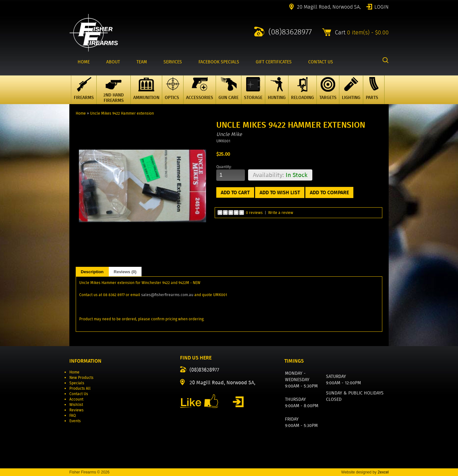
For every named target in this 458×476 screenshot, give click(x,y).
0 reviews (254, 213)
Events (75, 421)
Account (76, 399)
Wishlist (76, 405)
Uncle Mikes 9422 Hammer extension (122, 113)
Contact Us (79, 394)
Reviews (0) (125, 272)
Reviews (76, 410)
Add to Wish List (280, 192)
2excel (383, 472)
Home (81, 113)
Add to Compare (329, 192)
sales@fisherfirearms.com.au (167, 295)
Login (382, 6)
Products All (80, 388)
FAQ (73, 415)
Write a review (281, 213)
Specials (77, 383)
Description (92, 272)
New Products (81, 377)
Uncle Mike (229, 134)
